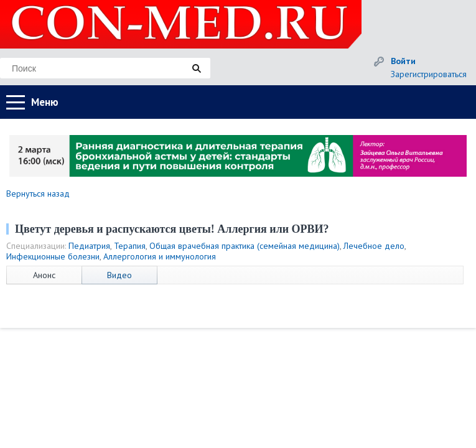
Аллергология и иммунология (160, 256)
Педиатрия (89, 246)
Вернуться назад (38, 194)
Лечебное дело (374, 246)
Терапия (130, 246)
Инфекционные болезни (53, 256)
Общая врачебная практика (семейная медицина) (245, 246)
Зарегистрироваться (429, 74)
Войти (403, 61)
